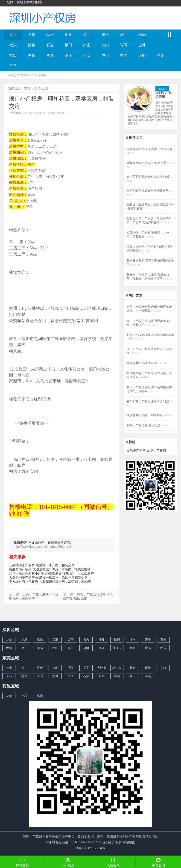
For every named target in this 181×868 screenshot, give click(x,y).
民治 (50, 35)
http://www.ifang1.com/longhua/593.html (42, 547)
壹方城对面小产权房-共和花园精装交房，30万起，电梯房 (50, 582)
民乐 (163, 648)
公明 (87, 35)
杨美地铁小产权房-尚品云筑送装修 (149, 149)
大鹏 (132, 648)
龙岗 (105, 45)
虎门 (105, 55)
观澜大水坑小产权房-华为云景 (147, 163)
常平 (13, 66)
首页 (13, 35)
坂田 (68, 45)
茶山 (40, 676)
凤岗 (132, 668)
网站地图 (129, 842)
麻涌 (117, 676)
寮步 (124, 55)
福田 (124, 45)
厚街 (148, 668)
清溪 (68, 55)
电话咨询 (113, 862)
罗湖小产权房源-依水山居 (144, 425)
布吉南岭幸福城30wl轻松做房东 (148, 191)
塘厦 (161, 55)
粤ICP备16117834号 (90, 848)
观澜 (68, 35)
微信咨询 (159, 863)
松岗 (142, 35)
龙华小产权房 (57, 113)
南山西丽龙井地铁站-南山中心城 (148, 177)
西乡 (32, 45)
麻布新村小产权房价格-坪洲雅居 (148, 401)
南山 (87, 45)
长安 (87, 55)
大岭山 (101, 668)
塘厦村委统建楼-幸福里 (142, 363)
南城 (55, 676)
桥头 (132, 676)
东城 (102, 676)
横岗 (148, 648)
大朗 (142, 55)
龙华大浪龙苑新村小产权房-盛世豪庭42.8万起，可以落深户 (51, 573)
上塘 (142, 45)
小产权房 (68, 862)
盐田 (13, 55)
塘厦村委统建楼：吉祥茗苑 (145, 415)
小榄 (24, 696)
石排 (86, 676)
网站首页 (23, 862)
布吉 (105, 35)
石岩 (50, 45)
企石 (9, 676)
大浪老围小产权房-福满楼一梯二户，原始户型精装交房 (48, 578)
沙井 (124, 35)
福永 (13, 45)
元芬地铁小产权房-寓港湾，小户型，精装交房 (42, 565)
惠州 (32, 55)
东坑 (163, 668)
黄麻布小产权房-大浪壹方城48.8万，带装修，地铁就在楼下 (51, 569)
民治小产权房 (136, 450)
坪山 (55, 648)
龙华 (32, 35)
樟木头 (117, 668)
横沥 (24, 676)
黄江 (71, 676)
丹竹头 (117, 648)
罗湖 (50, 55)
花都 (9, 696)
